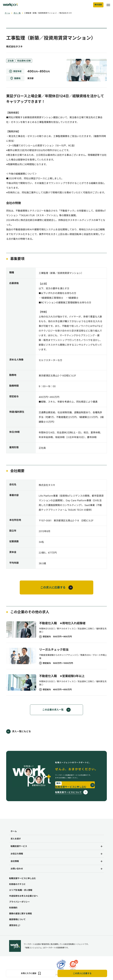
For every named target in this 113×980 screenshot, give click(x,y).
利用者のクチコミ (17, 884)
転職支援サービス (19, 846)
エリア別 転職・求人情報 (21, 890)
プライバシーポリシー (19, 902)
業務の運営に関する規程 (20, 914)
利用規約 (13, 908)
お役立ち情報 (17, 854)
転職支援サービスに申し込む (23, 879)
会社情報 (15, 861)
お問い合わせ (17, 869)
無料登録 (98, 5)
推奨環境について (17, 920)
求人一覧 (17, 13)
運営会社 (15, 926)
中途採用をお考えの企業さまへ (24, 896)
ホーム (7, 13)
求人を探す (16, 839)
